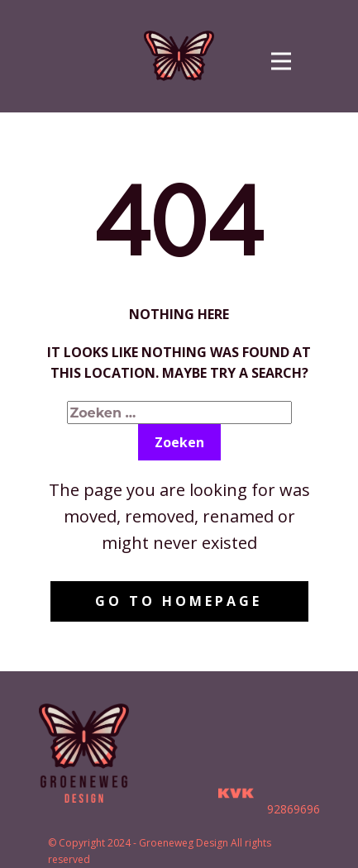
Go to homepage (179, 601)
